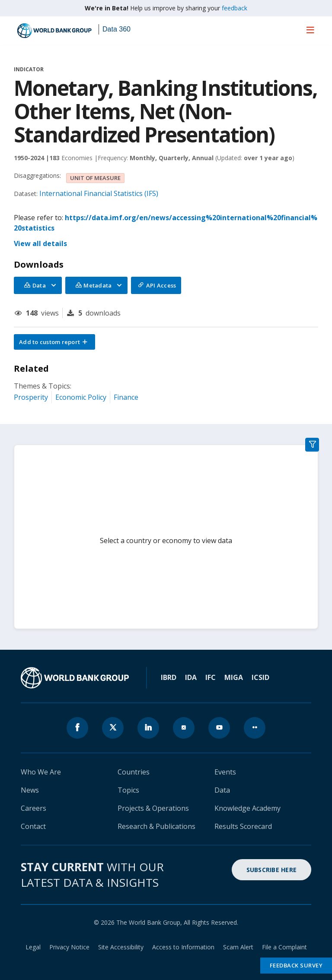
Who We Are (41, 772)
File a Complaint (284, 947)
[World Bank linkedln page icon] (148, 728)
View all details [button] (40, 243)
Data (222, 790)
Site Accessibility (121, 947)
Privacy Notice (69, 947)
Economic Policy (81, 397)
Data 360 (117, 29)
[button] (54, 342)
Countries (134, 772)
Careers (34, 808)
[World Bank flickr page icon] (255, 728)
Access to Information (183, 947)
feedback (235, 8)
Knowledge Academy (247, 808)
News (30, 790)
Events (225, 772)
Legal (33, 947)
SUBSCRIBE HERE (272, 870)
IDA (191, 677)
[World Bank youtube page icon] (219, 728)
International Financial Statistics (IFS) (99, 193)
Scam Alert (238, 947)
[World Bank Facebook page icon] (77, 728)
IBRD (169, 677)
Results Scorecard (243, 826)
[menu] (310, 30)
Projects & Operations (153, 808)
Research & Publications (156, 826)
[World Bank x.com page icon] (113, 728)
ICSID (260, 677)
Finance (126, 397)
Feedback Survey (296, 965)
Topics (128, 790)
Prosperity (31, 397)
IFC (211, 677)
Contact (33, 826)
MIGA (234, 677)
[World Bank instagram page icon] (184, 728)
